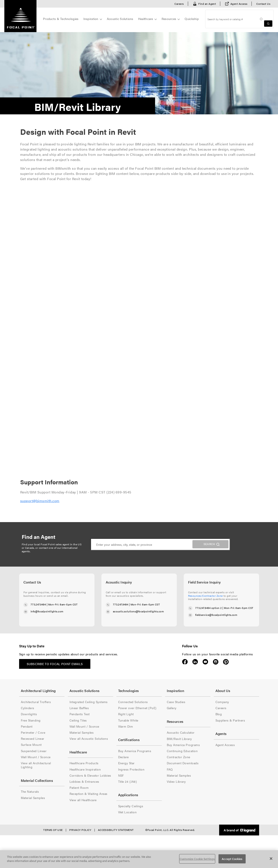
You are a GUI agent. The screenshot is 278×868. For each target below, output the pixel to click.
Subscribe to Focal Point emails (55, 664)
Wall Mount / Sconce (36, 757)
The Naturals (30, 791)
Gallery (172, 708)
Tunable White (128, 720)
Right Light (126, 714)
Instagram (216, 662)
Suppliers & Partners (230, 720)
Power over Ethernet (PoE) (137, 708)
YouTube (205, 662)
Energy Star (126, 763)
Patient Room (79, 787)
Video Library (176, 781)
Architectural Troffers (36, 702)
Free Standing (31, 720)
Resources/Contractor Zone (205, 596)
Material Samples (33, 798)
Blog (219, 714)
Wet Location (127, 812)
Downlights (29, 714)
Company (222, 702)
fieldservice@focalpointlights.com (216, 615)
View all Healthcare (83, 800)
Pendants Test (80, 714)
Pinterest (226, 662)
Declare (123, 757)
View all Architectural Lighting (36, 765)
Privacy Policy (80, 830)
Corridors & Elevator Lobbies (90, 775)
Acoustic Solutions (120, 19)
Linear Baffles (79, 708)
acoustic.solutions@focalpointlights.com (138, 611)
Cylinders (28, 708)
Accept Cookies (232, 859)
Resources (169, 19)
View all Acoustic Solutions (89, 738)
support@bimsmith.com (40, 501)
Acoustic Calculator (181, 732)
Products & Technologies (61, 19)
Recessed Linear (33, 738)
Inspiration (91, 19)
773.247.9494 (38, 604)
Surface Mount (31, 745)
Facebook (185, 662)
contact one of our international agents (50, 549)
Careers (179, 4)
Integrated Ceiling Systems (89, 702)
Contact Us (263, 4)
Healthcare (146, 19)
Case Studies (176, 702)
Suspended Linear (34, 751)
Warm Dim (126, 726)
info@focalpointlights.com (47, 611)
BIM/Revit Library (179, 739)
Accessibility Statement (116, 830)
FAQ (170, 769)
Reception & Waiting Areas (89, 794)
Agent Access (239, 4)
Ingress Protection (131, 769)
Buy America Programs (135, 751)
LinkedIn (195, 662)
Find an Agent (207, 4)
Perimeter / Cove (33, 732)
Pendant (27, 726)
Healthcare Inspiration (85, 769)
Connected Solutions (133, 702)
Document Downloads (183, 763)
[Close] (271, 858)
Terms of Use (53, 830)
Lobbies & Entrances (84, 781)
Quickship (192, 19)
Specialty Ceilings (131, 806)
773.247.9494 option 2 (208, 608)
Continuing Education (182, 751)
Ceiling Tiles (78, 720)
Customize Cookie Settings (197, 859)
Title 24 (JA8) (128, 781)
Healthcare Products (84, 763)
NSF (121, 775)
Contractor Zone (179, 757)
